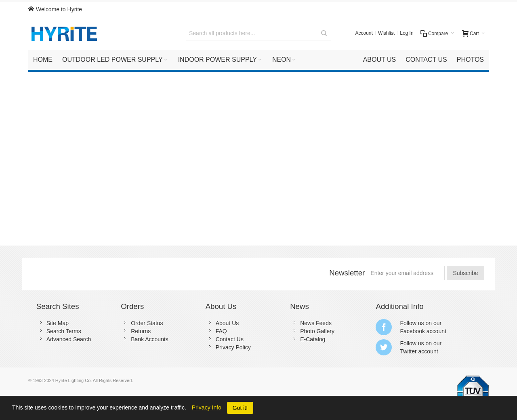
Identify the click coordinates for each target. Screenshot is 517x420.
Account (364, 33)
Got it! (240, 408)
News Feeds (316, 323)
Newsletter (347, 273)
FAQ (221, 331)
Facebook (412, 331)
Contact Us (230, 339)
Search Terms (64, 331)
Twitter (408, 351)
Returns (141, 331)
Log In (407, 33)
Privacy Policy (233, 347)
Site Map (58, 323)
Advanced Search (69, 339)
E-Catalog (313, 339)
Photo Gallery (317, 331)
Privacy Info (207, 407)
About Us (227, 323)
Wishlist (386, 33)
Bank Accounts (150, 339)
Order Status (147, 323)
